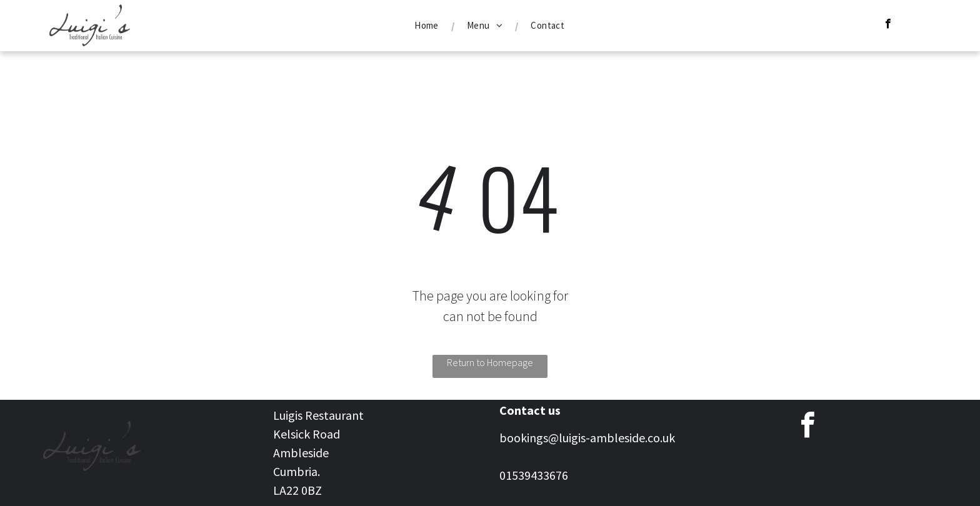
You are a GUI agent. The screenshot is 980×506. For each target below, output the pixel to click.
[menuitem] (428, 26)
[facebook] (888, 25)
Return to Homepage (490, 362)
